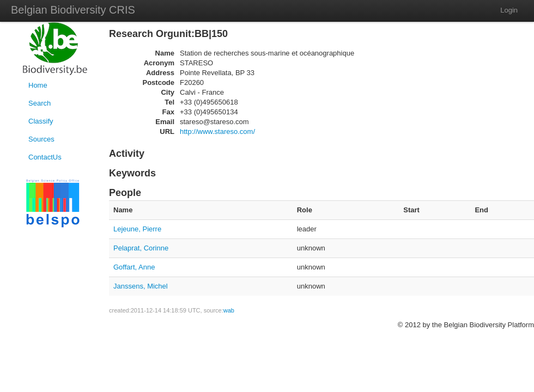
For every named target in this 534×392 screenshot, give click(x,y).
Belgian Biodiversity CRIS (73, 10)
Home (38, 85)
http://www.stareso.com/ (217, 131)
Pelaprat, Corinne (141, 248)
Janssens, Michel (141, 286)
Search (40, 103)
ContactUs (45, 157)
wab (229, 310)
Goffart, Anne (134, 267)
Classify (41, 121)
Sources (41, 139)
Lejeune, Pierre (137, 229)
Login (509, 10)
